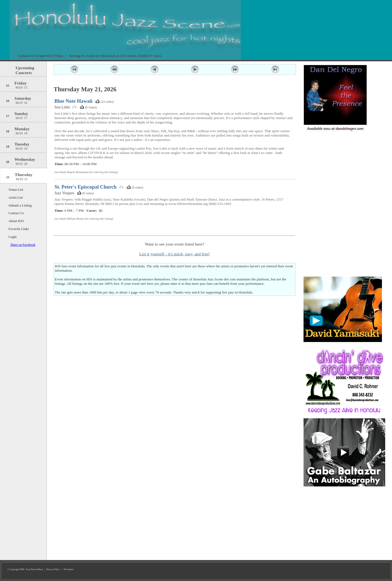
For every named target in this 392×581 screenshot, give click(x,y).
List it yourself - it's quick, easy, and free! (174, 254)
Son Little (62, 107)
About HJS (16, 221)
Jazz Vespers (64, 193)
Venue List (16, 190)
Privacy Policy (53, 569)
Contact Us (16, 213)
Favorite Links (19, 229)
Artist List (16, 198)
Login (13, 237)
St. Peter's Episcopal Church (85, 187)
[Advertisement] (344, 168)
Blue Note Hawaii (73, 101)
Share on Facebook (23, 245)
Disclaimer (69, 569)
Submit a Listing (20, 205)
